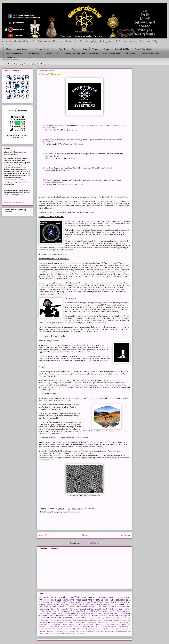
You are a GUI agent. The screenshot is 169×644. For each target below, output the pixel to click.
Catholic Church (48, 597)
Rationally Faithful (122, 49)
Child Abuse (99, 616)
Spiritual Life (52, 627)
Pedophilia (42, 618)
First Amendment (70, 616)
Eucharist (98, 614)
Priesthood (71, 614)
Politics (72, 609)
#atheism (110, 168)
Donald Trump (85, 614)
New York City (105, 607)
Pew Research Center (112, 631)
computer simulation (68, 442)
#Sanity (119, 180)
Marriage (124, 616)
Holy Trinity (111, 618)
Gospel (103, 609)
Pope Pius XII (53, 629)
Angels (125, 620)
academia (54, 622)
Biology (54, 609)
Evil (59, 616)
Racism (112, 609)
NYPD (91, 611)
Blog (49, 620)
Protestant (43, 609)
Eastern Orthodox (103, 625)
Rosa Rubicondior (90, 605)
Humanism (69, 625)
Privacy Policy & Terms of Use (14, 203)
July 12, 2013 (78, 144)
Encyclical (50, 631)
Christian (72, 607)
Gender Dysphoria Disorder (70, 627)
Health (63, 609)
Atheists (54, 512)
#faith (123, 126)
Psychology (47, 607)
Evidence (64, 622)
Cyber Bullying (123, 627)
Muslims (75, 620)
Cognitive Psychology (61, 620)
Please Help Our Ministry (151, 53)
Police (79, 618)
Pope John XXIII (118, 629)
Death (100, 611)
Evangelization (112, 614)
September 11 (98, 620)
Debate (106, 49)
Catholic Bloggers (108, 627)
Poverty (41, 620)
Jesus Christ (125, 598)
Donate (75, 49)
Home (9, 49)
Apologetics (120, 600)
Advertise (63, 49)
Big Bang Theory (125, 622)
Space (60, 614)
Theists (78, 512)
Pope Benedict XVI (49, 605)
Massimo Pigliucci (77, 622)
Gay (129, 602)
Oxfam (91, 631)
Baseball (45, 611)
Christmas (60, 607)
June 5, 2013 (78, 184)
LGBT (57, 602)
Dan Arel (74, 631)
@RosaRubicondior (50, 128)
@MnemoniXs (48, 180)
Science (71, 512)
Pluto (107, 629)
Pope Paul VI (43, 622)
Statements (11, 57)
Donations (42, 629)
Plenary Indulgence (96, 629)
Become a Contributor (112, 53)
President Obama (87, 607)
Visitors (95, 49)
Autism (88, 618)
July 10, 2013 (66, 170)
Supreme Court (125, 609)
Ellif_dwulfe (116, 625)
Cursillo (123, 631)
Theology (70, 602)
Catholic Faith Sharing (144, 49)
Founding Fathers (62, 631)
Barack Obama (111, 622)
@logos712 (47, 140)
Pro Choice (54, 618)
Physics (65, 512)
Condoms (79, 625)
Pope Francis (50, 600)
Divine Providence (51, 633)
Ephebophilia (81, 629)
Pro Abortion (86, 616)
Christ (51, 616)
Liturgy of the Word (72, 600)
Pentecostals (123, 618)
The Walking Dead (67, 629)
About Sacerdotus (23, 49)
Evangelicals (45, 625)
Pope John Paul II (78, 611)
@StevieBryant (49, 154)
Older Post (126, 535)
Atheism (47, 512)
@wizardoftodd (49, 182)
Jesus (71, 597)
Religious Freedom (46, 614)
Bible (98, 598)
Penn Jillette (99, 631)
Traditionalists (106, 605)
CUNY (108, 620)
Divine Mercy (112, 616)
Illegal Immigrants (60, 611)
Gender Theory (99, 618)
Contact (50, 49)
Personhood (90, 622)
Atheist (91, 600)
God (60, 512)
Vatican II (83, 609)
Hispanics (116, 620)
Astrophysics (122, 611)
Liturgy (83, 602)
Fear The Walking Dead (66, 633)
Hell (124, 625)
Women (93, 609)
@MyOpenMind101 (116, 140)
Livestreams (131, 53)
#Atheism (105, 140)
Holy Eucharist (121, 607)
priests (110, 611)
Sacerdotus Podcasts (14, 53)
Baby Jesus (95, 627)
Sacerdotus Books (34, 53)
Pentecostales (80, 633)
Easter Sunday (67, 618)
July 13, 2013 (73, 130)
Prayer (63, 605)
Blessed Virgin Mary (100, 602)
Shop (85, 49)
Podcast (100, 622)
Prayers (39, 49)
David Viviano (90, 625)
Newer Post (44, 535)
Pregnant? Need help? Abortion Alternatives (81, 53)
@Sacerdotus (48, 126)
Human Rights (57, 625)
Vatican (118, 605)
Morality (42, 616)
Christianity (44, 602)
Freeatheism (83, 631)
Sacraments (85, 620)
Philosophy (74, 605)
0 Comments (90, 509)
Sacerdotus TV (52, 53)
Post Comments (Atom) (90, 543)
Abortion (118, 602)
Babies (85, 627)
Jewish (124, 614)
